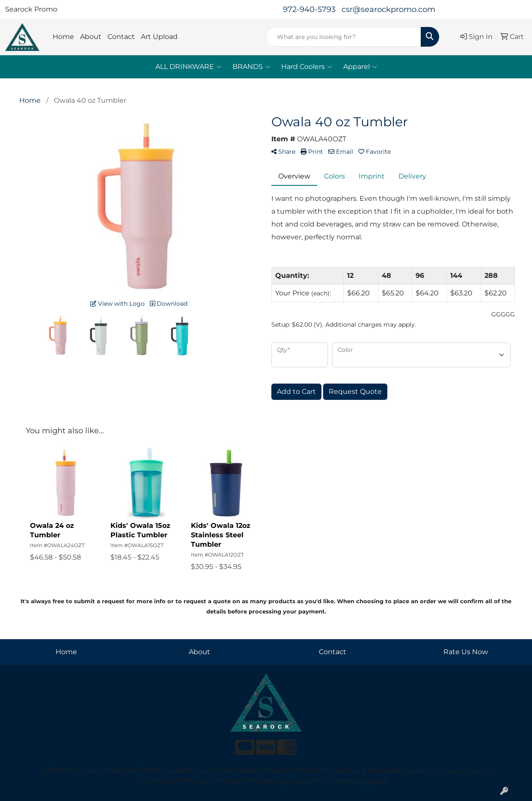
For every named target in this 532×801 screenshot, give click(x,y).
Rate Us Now (466, 652)
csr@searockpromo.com (388, 9)
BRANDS (251, 67)
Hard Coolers (307, 67)
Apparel (360, 67)
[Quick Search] (343, 37)
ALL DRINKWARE (188, 67)
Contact (121, 37)
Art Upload (159, 37)
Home (63, 37)
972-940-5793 (309, 9)
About (91, 37)
